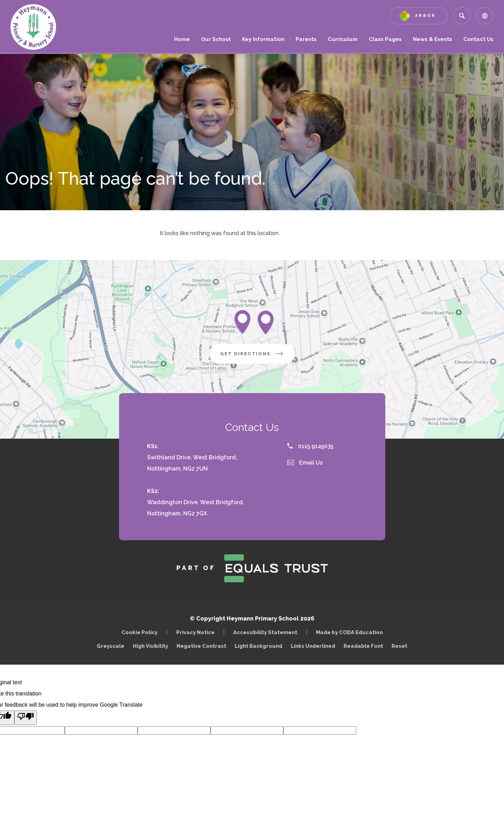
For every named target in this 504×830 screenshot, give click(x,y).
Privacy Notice (195, 632)
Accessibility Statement (265, 632)
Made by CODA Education (351, 632)
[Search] (462, 16)
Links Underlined (313, 646)
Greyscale (111, 646)
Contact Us (478, 39)
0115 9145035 (310, 446)
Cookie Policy (140, 632)
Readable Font (363, 646)
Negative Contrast (201, 646)
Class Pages (385, 39)
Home (182, 39)
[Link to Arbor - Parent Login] (419, 16)
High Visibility (150, 646)
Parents (306, 39)
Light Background (258, 646)
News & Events (433, 39)
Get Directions (257, 356)
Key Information (263, 39)
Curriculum (343, 39)
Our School (216, 39)
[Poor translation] (26, 718)
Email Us (305, 463)
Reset (399, 646)
